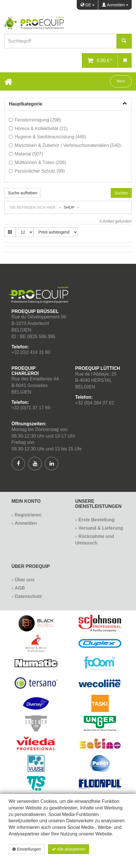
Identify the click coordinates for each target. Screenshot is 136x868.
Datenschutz (28, 596)
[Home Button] (8, 81)
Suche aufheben (23, 193)
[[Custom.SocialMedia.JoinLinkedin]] (52, 464)
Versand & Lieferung (101, 528)
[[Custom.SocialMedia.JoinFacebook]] (18, 464)
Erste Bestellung (96, 520)
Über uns (24, 580)
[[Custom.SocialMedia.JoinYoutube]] (35, 464)
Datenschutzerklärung (97, 859)
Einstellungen (27, 849)
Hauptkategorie (25, 104)
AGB (20, 588)
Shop (69, 207)
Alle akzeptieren (69, 849)
